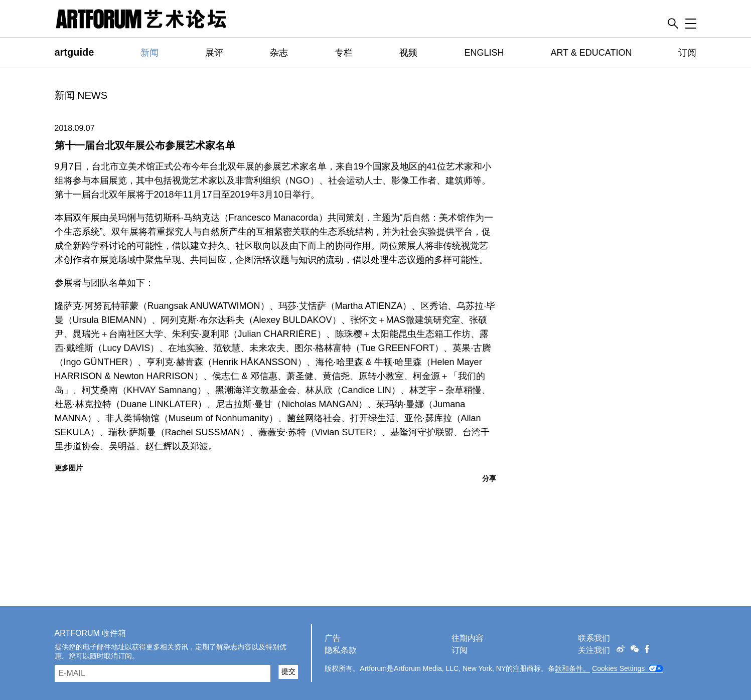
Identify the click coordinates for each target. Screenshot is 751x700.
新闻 (149, 53)
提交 (288, 671)
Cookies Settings (618, 668)
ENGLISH (484, 53)
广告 (333, 638)
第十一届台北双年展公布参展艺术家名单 (145, 145)
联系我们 (594, 638)
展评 (214, 53)
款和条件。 (572, 668)
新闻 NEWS (81, 95)
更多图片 (69, 468)
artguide (74, 52)
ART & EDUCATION (591, 53)
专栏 (344, 53)
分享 (489, 478)
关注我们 (594, 650)
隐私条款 (341, 650)
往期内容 (468, 638)
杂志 (279, 53)
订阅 (687, 53)
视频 (408, 53)
